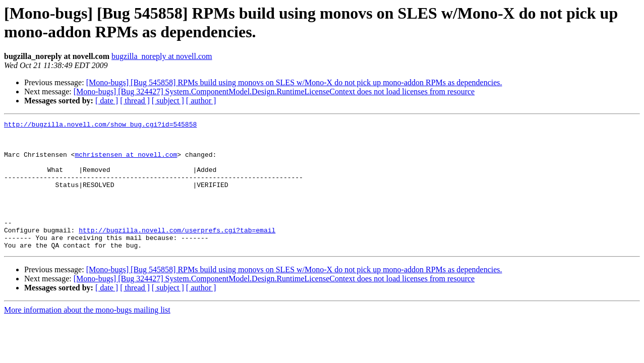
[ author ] (201, 101)
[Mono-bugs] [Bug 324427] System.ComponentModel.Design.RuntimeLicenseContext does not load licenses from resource (274, 92)
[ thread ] (135, 101)
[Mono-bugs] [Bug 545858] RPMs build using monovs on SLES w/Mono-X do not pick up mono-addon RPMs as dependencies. (294, 82)
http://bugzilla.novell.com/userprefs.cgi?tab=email (177, 253)
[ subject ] (168, 101)
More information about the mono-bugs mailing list (87, 336)
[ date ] (107, 101)
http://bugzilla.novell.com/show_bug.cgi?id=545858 (100, 126)
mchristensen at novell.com (126, 162)
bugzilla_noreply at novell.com (162, 56)
